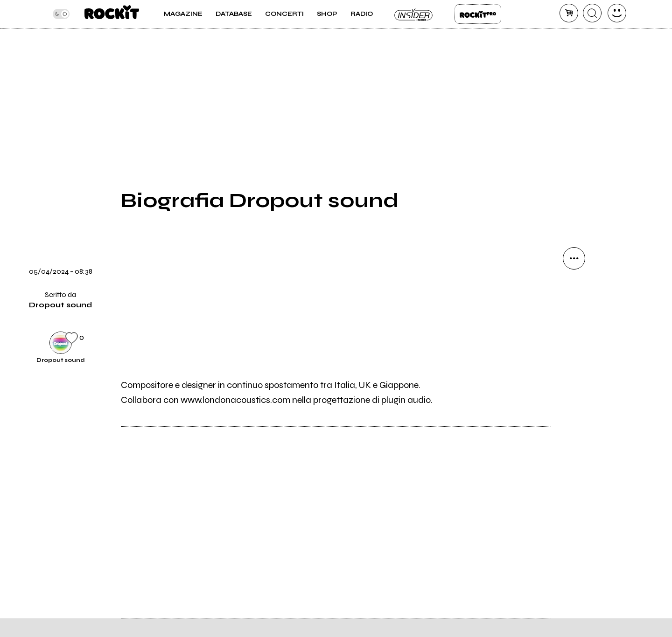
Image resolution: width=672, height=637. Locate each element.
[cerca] (592, 13)
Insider (414, 14)
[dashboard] (617, 13)
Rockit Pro (478, 14)
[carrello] (569, 13)
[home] (112, 14)
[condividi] (574, 258)
